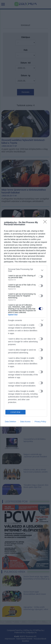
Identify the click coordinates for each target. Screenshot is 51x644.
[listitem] (25, 270)
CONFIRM (16, 412)
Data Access (25, 422)
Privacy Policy (40, 422)
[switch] (41, 277)
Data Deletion (11, 422)
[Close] (46, 223)
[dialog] (25, 322)
